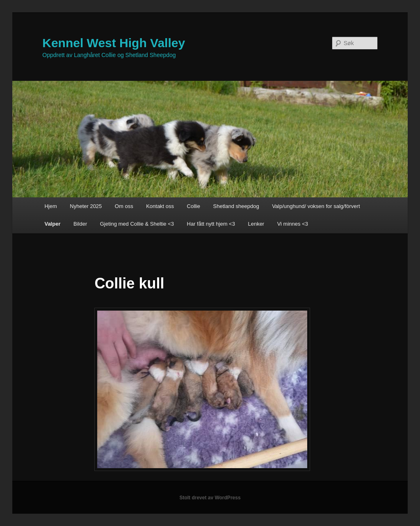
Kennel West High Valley (114, 43)
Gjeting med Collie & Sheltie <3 (137, 224)
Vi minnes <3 (293, 224)
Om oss (124, 206)
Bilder (80, 224)
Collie (194, 206)
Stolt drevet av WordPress (210, 498)
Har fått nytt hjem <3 (211, 224)
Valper (52, 224)
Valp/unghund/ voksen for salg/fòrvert (316, 206)
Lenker (256, 224)
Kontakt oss (160, 206)
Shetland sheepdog (236, 206)
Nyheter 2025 (86, 206)
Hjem (50, 206)
